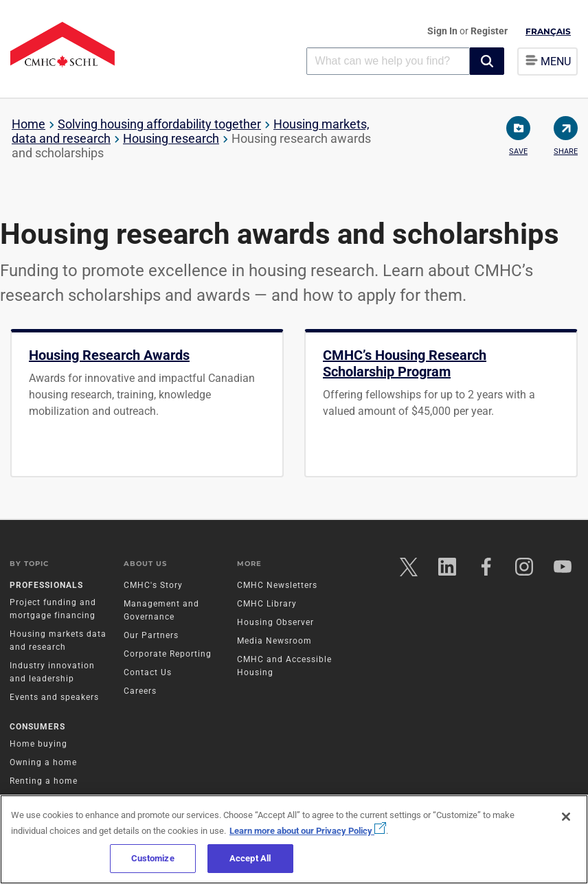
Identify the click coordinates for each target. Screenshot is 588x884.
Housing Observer (275, 623)
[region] (294, 839)
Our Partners (151, 636)
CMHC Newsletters (277, 586)
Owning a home (44, 764)
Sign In (443, 31)
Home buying (39, 745)
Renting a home (44, 782)
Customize (153, 858)
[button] (487, 61)
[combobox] (388, 61)
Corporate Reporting (168, 655)
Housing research (171, 138)
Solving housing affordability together (159, 124)
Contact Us (148, 673)
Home (29, 124)
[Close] (566, 817)
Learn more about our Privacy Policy (308, 831)
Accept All (250, 858)
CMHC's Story (153, 586)
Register (489, 31)
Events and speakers (55, 698)
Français (548, 31)
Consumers (38, 728)
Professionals (47, 586)
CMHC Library (267, 604)
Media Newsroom (274, 642)
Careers (140, 692)
